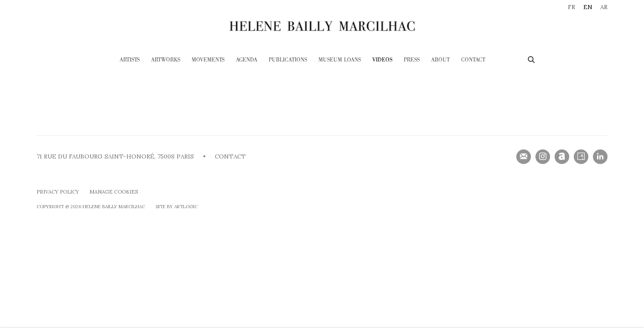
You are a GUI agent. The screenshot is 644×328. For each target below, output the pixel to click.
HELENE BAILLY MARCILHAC (322, 26)
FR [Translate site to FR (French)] (571, 7)
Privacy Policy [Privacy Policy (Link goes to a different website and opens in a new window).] (58, 192)
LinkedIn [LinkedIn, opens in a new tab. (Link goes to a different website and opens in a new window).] (600, 157)
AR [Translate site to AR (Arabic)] (604, 7)
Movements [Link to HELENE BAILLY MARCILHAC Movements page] (208, 60)
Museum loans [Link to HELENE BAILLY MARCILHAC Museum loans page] (340, 60)
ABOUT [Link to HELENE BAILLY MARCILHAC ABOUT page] (440, 60)
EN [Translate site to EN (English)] (588, 7)
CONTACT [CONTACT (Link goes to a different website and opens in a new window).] (230, 156)
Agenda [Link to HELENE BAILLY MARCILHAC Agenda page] (247, 60)
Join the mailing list (524, 157)
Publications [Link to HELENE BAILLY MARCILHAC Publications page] (288, 60)
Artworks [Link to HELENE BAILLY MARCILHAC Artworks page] (166, 60)
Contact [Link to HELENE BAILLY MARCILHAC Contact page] (473, 60)
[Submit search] (532, 59)
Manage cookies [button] (114, 192)
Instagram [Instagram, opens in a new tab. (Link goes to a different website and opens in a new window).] (543, 157)
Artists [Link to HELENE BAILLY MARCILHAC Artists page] (130, 60)
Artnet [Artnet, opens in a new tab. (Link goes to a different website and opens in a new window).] (562, 157)
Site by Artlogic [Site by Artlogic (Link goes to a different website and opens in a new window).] (177, 207)
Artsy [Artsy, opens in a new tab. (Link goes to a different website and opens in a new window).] (581, 157)
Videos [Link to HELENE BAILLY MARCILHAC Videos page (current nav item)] (382, 60)
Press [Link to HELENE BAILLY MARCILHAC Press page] (412, 60)
